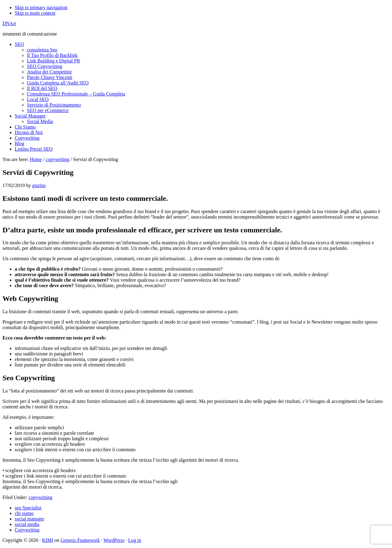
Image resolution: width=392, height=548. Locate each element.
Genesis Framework (80, 540)
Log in (135, 540)
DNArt (9, 23)
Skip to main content (35, 13)
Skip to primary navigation (41, 8)
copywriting (40, 497)
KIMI (47, 540)
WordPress (114, 540)
